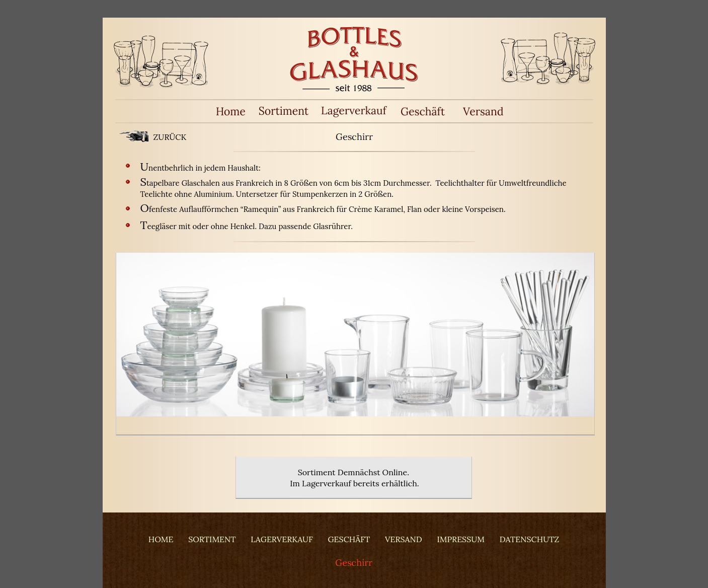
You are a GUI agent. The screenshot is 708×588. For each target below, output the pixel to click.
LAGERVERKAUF (282, 539)
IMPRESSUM (461, 539)
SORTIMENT (212, 539)
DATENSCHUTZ (529, 539)
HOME (161, 539)
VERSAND (404, 539)
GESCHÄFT (349, 539)
